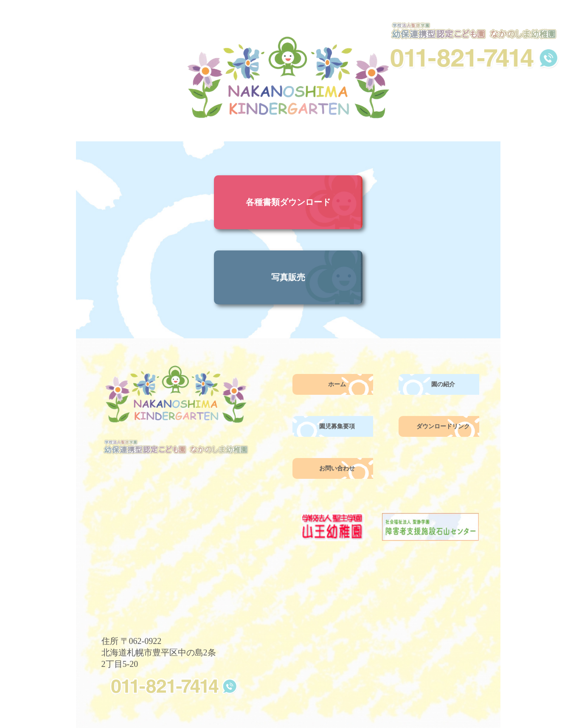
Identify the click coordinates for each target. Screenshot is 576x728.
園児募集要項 (337, 426)
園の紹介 (443, 384)
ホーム (337, 384)
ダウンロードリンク (443, 426)
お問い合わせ (337, 468)
